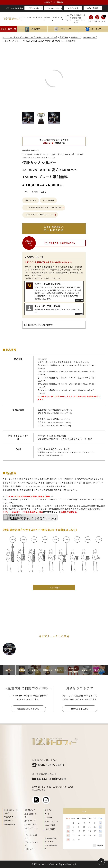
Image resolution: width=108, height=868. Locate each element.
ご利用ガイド (30, 810)
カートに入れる (54, 229)
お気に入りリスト (52, 821)
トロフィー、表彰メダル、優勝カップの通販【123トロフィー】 (30, 37)
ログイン (48, 810)
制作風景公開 (10, 824)
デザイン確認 (73, 8)
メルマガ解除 (50, 829)
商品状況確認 (93, 8)
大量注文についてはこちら (28, 709)
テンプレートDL (53, 8)
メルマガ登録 (50, 825)
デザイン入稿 (34, 8)
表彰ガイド (9, 821)
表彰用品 (64, 37)
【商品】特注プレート (52, 512)
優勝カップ (76, 37)
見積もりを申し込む (80, 709)
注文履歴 (48, 817)
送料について (30, 821)
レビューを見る (39, 192)
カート (47, 814)
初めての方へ (10, 817)
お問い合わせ (30, 849)
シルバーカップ (90, 37)
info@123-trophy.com (49, 778)
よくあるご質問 (30, 824)
